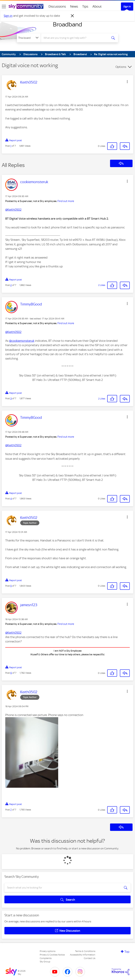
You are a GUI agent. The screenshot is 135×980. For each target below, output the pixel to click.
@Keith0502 (13, 210)
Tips (85, 6)
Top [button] (127, 952)
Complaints (46, 958)
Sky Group (45, 962)
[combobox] (76, 38)
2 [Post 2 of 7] (11, 285)
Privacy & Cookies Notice (52, 955)
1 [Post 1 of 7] (11, 146)
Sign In (127, 7)
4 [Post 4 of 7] (11, 499)
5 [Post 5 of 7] (11, 586)
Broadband (67, 24)
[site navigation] (4, 7)
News (74, 6)
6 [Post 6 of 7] (11, 673)
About (97, 6)
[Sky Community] (26, 6)
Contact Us (90, 958)
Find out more (66, 201)
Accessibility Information (83, 955)
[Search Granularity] (29, 38)
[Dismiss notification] (72, 16)
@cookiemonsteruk (22, 341)
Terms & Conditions (85, 951)
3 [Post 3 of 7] (11, 398)
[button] (127, 82)
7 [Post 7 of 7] (11, 810)
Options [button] (121, 67)
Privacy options (48, 951)
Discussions (57, 6)
